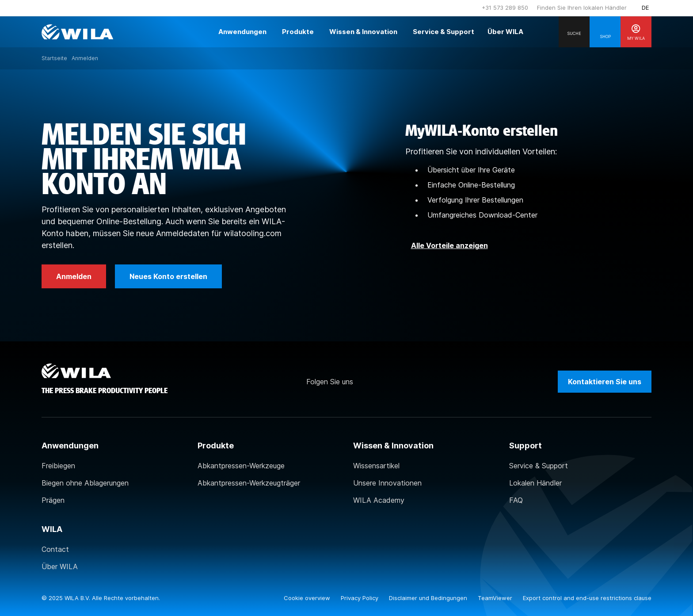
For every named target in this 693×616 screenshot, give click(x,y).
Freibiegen (58, 466)
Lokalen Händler (535, 483)
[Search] (574, 32)
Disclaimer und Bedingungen (429, 598)
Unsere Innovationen (387, 483)
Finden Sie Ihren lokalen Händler (582, 8)
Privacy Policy (360, 598)
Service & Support (539, 466)
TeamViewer (496, 598)
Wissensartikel (376, 466)
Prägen (53, 500)
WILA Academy (379, 500)
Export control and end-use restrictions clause (587, 598)
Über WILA (60, 566)
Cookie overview (308, 598)
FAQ (516, 500)
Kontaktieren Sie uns (605, 382)
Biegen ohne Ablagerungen (85, 483)
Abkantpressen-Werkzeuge (241, 466)
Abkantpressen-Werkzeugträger (249, 483)
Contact (55, 549)
